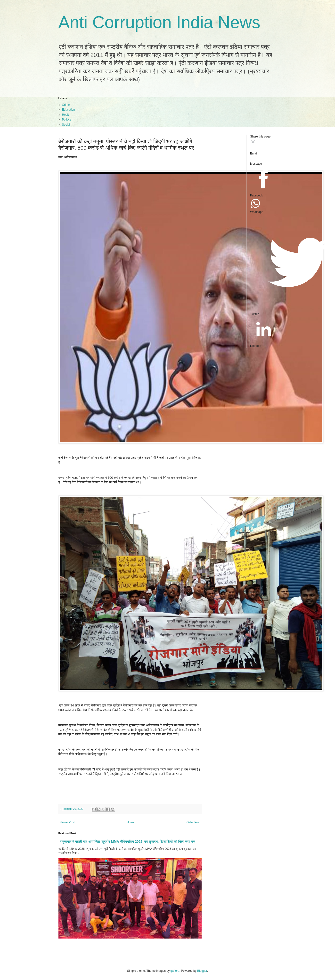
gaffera (175, 971)
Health (66, 115)
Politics (67, 120)
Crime (66, 105)
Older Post (193, 822)
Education (69, 110)
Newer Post (67, 822)
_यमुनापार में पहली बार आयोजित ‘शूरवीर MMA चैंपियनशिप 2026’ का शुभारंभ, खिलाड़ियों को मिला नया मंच (127, 842)
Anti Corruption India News (159, 22)
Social (66, 125)
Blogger (202, 971)
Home (131, 822)
